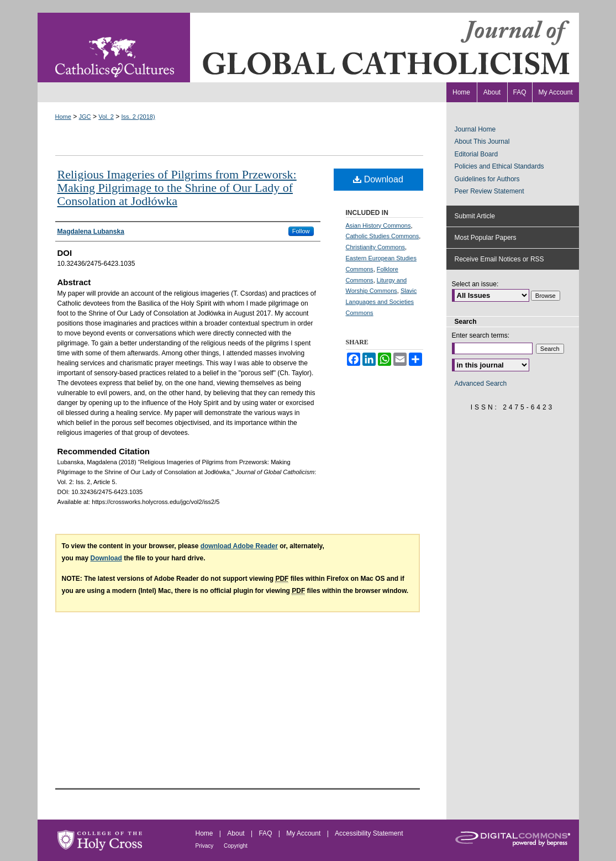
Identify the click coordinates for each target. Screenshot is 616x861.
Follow (301, 231)
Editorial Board (477, 154)
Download (378, 179)
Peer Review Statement (489, 191)
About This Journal (482, 141)
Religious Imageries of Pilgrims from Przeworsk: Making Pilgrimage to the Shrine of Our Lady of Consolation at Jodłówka (177, 188)
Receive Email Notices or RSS (499, 259)
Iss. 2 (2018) (138, 117)
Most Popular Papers (486, 238)
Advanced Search (481, 384)
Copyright (236, 846)
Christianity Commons (376, 247)
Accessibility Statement (369, 833)
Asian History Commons (378, 225)
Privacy (206, 846)
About (237, 833)
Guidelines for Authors (487, 179)
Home (63, 117)
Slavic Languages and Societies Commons (381, 302)
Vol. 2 (106, 117)
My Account (304, 833)
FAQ (266, 833)
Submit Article (475, 216)
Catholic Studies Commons (383, 236)
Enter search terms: (481, 335)
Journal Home (475, 129)
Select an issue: (475, 284)
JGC (85, 117)
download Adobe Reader (239, 546)
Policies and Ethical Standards (499, 166)
